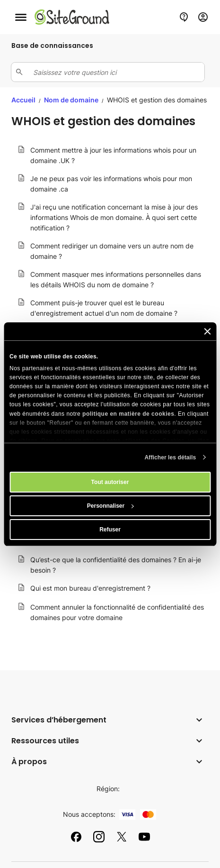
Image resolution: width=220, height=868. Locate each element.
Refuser (110, 530)
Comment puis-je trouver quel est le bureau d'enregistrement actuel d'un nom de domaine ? (104, 308)
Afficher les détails (171, 457)
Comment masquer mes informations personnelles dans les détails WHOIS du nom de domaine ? (116, 279)
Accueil (23, 100)
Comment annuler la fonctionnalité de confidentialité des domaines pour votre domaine (117, 612)
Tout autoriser (110, 482)
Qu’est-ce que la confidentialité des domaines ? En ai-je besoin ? (116, 565)
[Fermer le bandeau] (207, 331)
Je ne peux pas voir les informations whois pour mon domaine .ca (111, 184)
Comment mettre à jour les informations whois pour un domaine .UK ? (113, 155)
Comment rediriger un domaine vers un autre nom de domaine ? (112, 251)
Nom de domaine (72, 100)
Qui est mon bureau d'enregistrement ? (90, 588)
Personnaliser (110, 506)
